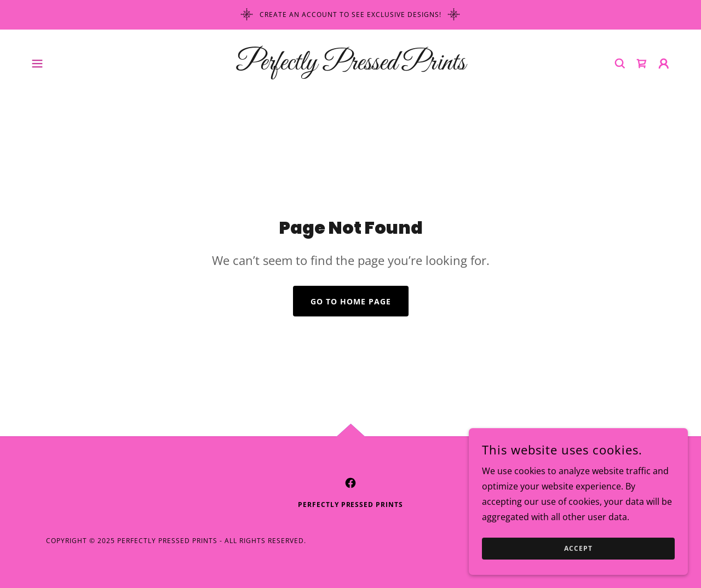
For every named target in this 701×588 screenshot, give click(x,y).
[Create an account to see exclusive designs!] (350, 15)
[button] (37, 64)
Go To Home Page (351, 301)
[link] (350, 66)
